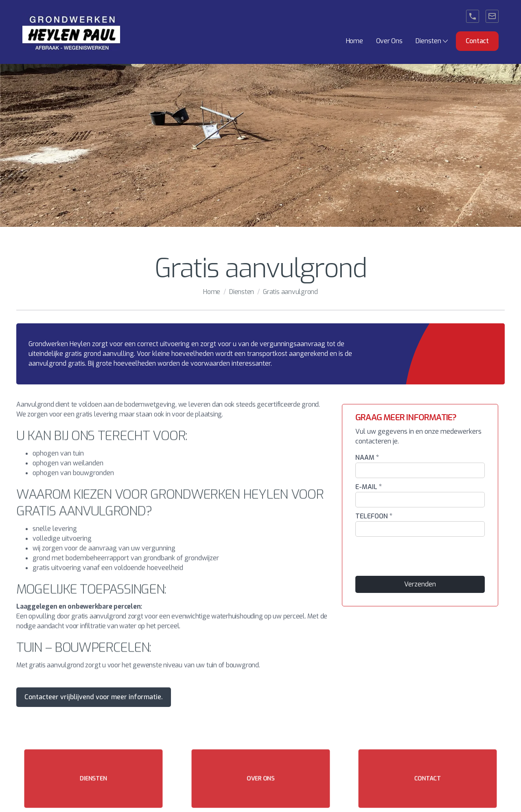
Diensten (242, 292)
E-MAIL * (369, 487)
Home (355, 41)
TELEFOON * (374, 516)
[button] (432, 41)
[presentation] (417, 557)
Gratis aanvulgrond (290, 292)
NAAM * (367, 458)
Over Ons (389, 41)
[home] (71, 32)
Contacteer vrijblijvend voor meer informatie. (94, 697)
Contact (477, 41)
